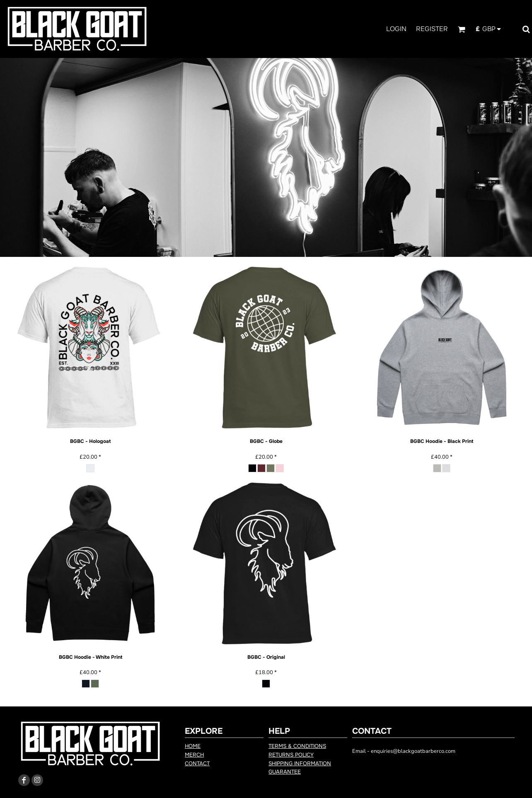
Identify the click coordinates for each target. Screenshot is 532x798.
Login (396, 29)
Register (432, 29)
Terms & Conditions (297, 746)
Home (193, 746)
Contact (197, 763)
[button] (461, 29)
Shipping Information (300, 763)
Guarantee (285, 772)
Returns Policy (291, 755)
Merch (194, 755)
